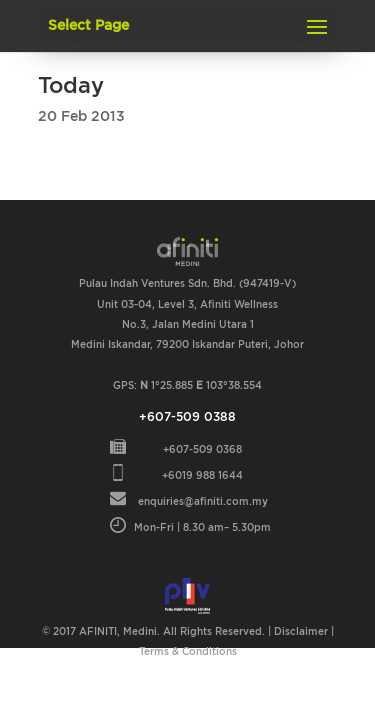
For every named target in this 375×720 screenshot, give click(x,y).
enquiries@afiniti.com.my (203, 502)
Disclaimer (301, 632)
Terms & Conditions (188, 652)
